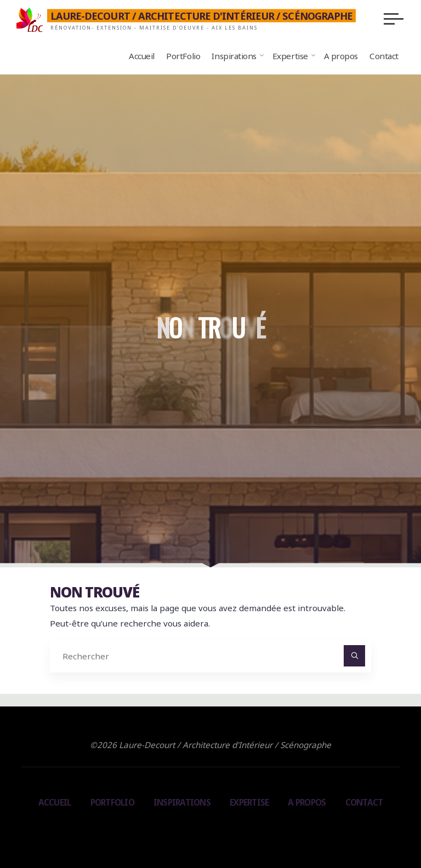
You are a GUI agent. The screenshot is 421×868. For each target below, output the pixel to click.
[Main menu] (394, 19)
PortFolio (112, 802)
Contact (364, 802)
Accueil (55, 802)
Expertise (249, 802)
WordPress (258, 829)
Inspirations (182, 802)
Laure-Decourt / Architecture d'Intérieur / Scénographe (202, 16)
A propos (307, 802)
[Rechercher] (355, 656)
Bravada (209, 829)
